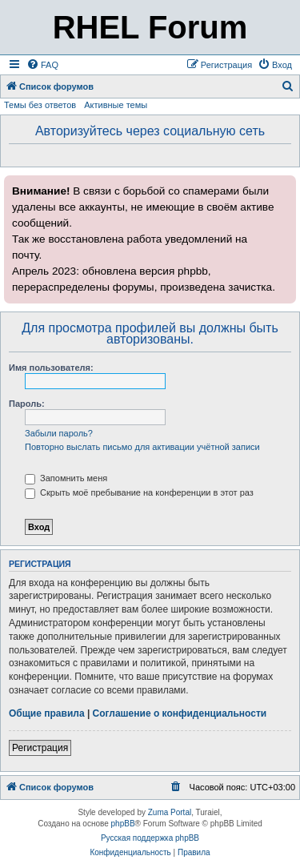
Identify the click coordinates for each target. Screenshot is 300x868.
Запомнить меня (66, 478)
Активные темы (116, 105)
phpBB (123, 824)
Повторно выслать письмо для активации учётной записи (142, 447)
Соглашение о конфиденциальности (180, 713)
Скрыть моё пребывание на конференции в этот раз (139, 492)
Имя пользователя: (51, 368)
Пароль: (27, 404)
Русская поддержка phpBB (150, 838)
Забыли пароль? (59, 433)
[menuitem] (42, 65)
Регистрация (40, 748)
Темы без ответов (40, 105)
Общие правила (47, 713)
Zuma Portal (170, 812)
